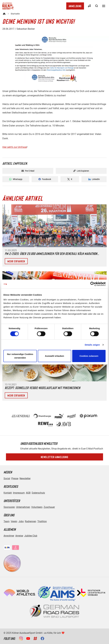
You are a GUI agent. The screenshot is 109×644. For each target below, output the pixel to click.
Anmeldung (75, 6)
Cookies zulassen (89, 356)
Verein (14, 521)
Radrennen (31, 521)
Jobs (21, 521)
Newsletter (25, 478)
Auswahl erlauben (54, 356)
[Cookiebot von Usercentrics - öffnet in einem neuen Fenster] (93, 284)
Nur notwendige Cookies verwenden (20, 356)
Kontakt (8, 493)
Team (7, 521)
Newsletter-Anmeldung (55, 457)
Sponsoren (9, 507)
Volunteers (37, 507)
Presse (15, 478)
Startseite (15, 14)
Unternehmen (23, 507)
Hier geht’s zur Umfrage (15, 147)
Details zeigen (92, 345)
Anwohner (9, 536)
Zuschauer (49, 507)
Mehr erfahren (16, 261)
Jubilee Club (31, 536)
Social (7, 478)
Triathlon (42, 521)
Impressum (19, 493)
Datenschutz (38, 493)
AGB (28, 493)
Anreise (19, 536)
